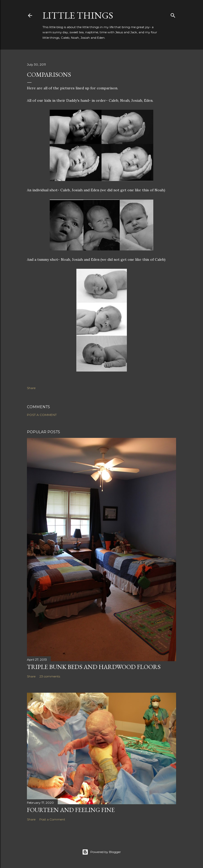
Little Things (78, 15)
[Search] (173, 14)
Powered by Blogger (102, 852)
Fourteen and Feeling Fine (71, 810)
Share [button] (31, 388)
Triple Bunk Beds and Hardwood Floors (94, 667)
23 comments (50, 676)
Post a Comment (42, 415)
